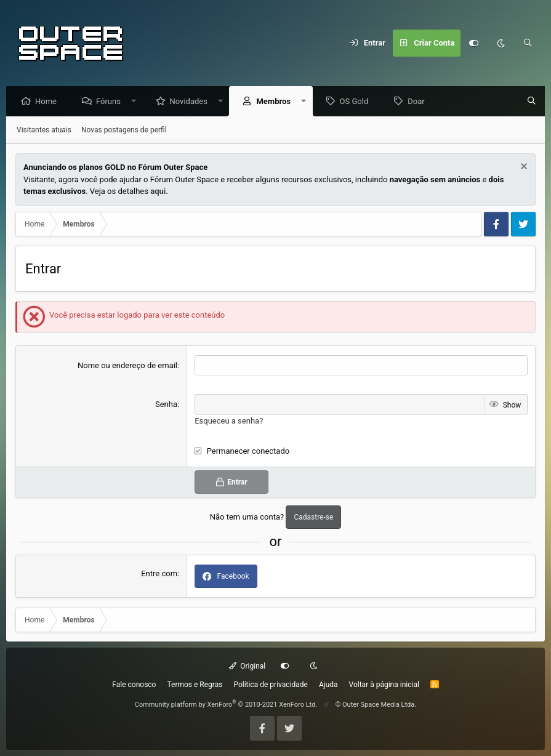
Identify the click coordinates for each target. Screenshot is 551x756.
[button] (137, 102)
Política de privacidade (271, 685)
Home (49, 102)
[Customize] (474, 43)
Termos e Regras (195, 685)
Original (247, 666)
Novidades (192, 102)
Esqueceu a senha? (229, 421)
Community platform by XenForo (226, 705)
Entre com (159, 574)
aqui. (159, 192)
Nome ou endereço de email (127, 366)
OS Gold (357, 102)
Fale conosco (134, 685)
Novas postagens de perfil (124, 131)
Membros (276, 102)
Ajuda (328, 685)
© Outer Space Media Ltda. (376, 705)
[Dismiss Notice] (522, 168)
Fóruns (111, 102)
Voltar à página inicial (384, 685)
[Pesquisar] (528, 43)
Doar (419, 102)
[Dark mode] (501, 43)
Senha (166, 405)
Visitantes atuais (44, 131)
